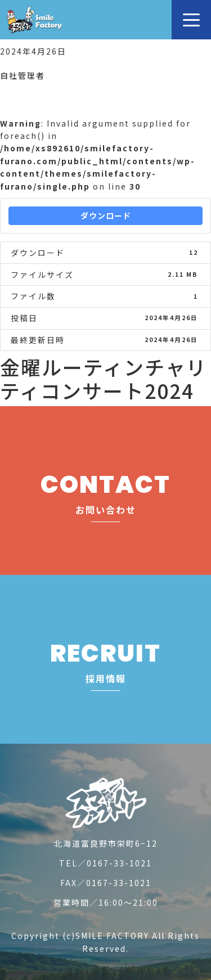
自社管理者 (23, 75)
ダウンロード (106, 215)
